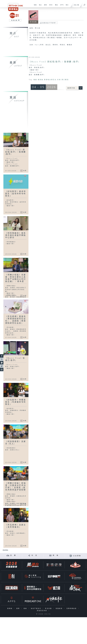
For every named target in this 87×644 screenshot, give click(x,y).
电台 (40, 6)
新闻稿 (10, 608)
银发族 (41, 80)
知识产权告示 (36, 608)
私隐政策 (60, 608)
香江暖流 (65, 80)
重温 (56, 6)
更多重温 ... (6, 550)
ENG (75, 5)
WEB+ (50, 6)
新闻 (45, 6)
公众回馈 (77, 556)
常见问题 (49, 608)
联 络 (56, 555)
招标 (26, 608)
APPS (61, 6)
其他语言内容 (42, 611)
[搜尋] (84, 4)
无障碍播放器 (72, 608)
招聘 (18, 608)
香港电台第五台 (50, 80)
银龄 (35, 80)
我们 (66, 6)
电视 (35, 6)
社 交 (34, 555)
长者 (59, 80)
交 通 (13, 555)
